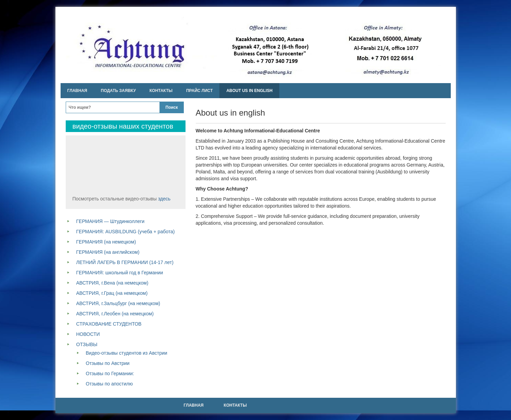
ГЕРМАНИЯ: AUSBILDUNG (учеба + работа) (126, 232)
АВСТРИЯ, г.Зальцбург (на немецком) (118, 303)
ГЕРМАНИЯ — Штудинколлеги (111, 221)
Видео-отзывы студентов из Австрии (127, 353)
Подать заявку (118, 91)
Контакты (161, 91)
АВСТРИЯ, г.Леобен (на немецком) (115, 314)
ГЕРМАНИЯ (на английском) (108, 252)
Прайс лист (200, 91)
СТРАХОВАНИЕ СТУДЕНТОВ (109, 324)
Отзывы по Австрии (108, 363)
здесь (164, 199)
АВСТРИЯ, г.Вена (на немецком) (112, 283)
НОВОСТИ (88, 334)
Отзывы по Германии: (110, 373)
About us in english (249, 91)
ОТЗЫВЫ (87, 344)
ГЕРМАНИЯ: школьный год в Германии (120, 273)
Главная (77, 91)
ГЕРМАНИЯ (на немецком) (106, 242)
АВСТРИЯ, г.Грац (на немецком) (112, 293)
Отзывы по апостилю (109, 384)
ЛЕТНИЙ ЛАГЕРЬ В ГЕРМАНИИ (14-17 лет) (125, 262)
